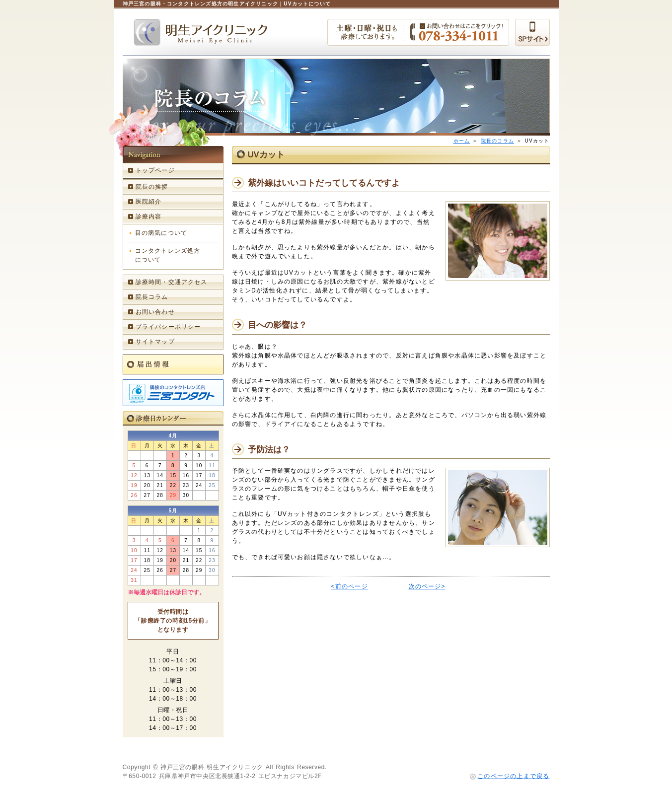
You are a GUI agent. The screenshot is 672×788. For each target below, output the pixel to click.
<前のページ (350, 586)
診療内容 (149, 216)
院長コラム (152, 297)
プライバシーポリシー (168, 327)
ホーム (462, 141)
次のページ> (427, 586)
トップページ (155, 170)
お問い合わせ (155, 312)
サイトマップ (155, 342)
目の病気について (161, 233)
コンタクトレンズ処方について (168, 255)
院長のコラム (497, 141)
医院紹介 (149, 202)
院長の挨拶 (152, 187)
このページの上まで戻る (513, 776)
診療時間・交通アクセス (172, 282)
